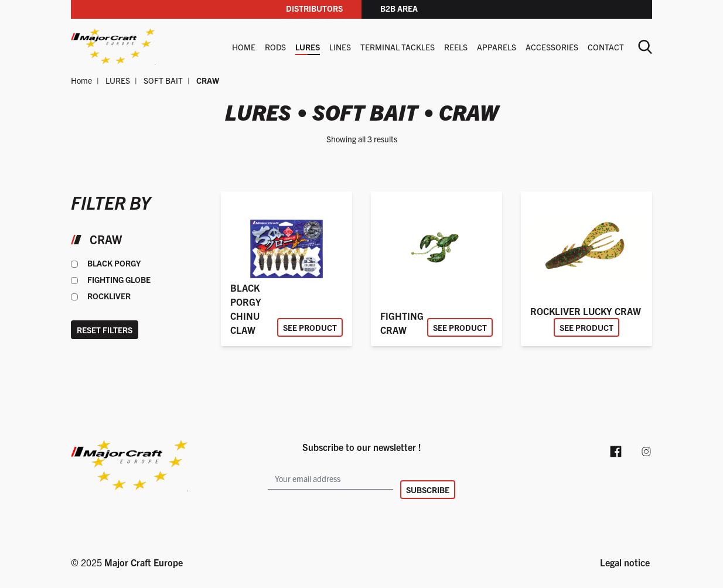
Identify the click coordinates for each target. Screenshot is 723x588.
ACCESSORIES (552, 47)
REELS (456, 47)
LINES (340, 47)
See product (310, 327)
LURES (308, 47)
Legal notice (625, 562)
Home (244, 47)
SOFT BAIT (163, 80)
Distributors (314, 8)
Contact (606, 47)
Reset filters (105, 330)
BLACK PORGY (114, 263)
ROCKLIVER (109, 296)
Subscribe (428, 490)
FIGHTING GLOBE (119, 279)
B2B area (399, 8)
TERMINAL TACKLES (398, 47)
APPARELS (497, 47)
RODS (275, 47)
